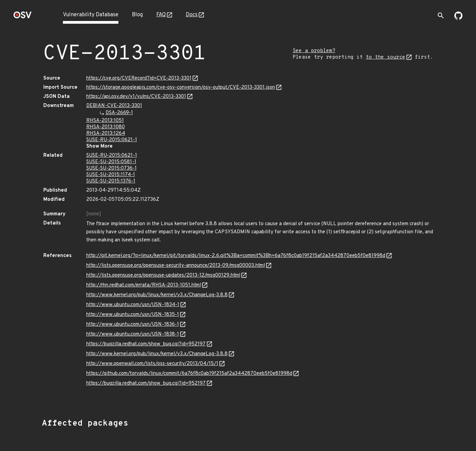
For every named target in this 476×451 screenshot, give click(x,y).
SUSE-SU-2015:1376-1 (111, 181)
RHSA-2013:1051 (105, 121)
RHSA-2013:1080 (106, 127)
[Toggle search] (441, 16)
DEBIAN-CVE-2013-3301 (114, 106)
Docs (192, 15)
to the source (386, 57)
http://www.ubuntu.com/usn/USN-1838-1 (133, 334)
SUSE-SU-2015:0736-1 (111, 168)
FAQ (161, 15)
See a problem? (314, 51)
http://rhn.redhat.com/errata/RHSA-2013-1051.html (144, 285)
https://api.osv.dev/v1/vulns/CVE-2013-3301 (136, 97)
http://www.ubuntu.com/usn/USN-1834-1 (133, 305)
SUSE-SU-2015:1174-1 (111, 175)
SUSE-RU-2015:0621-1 (112, 140)
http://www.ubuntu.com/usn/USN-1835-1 (133, 315)
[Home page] (23, 17)
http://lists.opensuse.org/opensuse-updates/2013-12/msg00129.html (163, 275)
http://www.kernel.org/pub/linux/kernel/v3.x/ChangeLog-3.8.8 (157, 295)
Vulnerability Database (91, 15)
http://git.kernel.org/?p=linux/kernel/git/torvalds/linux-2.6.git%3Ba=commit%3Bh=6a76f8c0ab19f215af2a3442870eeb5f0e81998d (236, 256)
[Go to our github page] (458, 18)
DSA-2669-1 (119, 113)
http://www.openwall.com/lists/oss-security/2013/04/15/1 (152, 364)
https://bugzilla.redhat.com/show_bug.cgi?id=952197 (146, 344)
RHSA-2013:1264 (106, 134)
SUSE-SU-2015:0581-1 (111, 162)
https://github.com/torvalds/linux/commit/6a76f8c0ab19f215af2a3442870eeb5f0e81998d (189, 374)
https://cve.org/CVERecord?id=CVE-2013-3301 (139, 78)
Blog (137, 15)
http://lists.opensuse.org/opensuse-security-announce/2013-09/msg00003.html (176, 266)
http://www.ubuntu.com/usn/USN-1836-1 (133, 325)
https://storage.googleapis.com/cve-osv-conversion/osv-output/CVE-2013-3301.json (181, 88)
